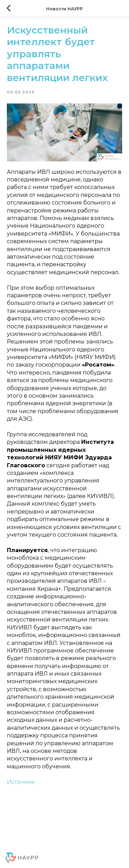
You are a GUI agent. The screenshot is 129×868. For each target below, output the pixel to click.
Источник (21, 782)
